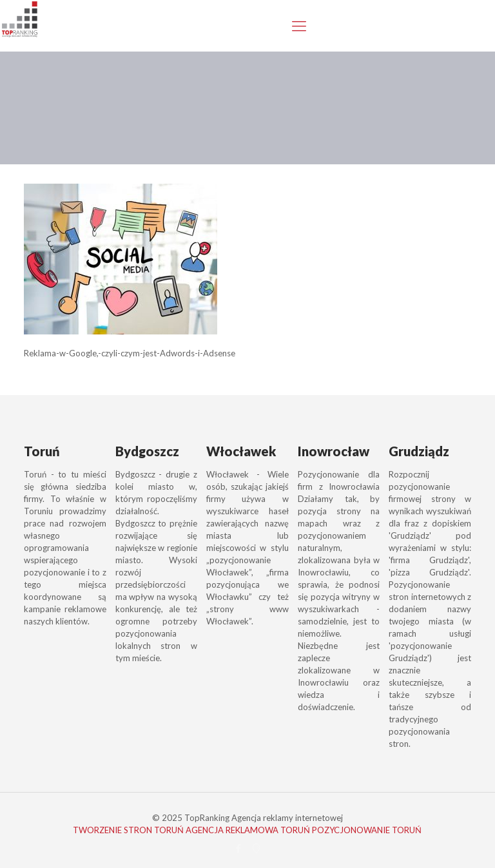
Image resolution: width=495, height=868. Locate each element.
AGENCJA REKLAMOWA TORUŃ (248, 830)
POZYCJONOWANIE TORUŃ (367, 830)
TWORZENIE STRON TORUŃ (128, 830)
